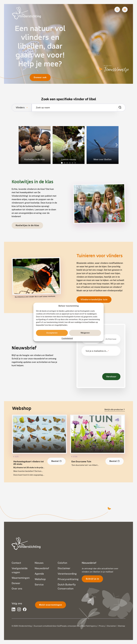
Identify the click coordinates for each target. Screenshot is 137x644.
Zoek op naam (43, 108)
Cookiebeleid (67, 338)
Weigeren (85, 333)
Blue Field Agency (89, 626)
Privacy (102, 626)
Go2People (62, 626)
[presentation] (102, 363)
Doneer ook (40, 77)
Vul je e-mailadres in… (97, 351)
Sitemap (121, 626)
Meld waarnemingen (51, 605)
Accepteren (52, 333)
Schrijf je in (92, 579)
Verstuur (111, 377)
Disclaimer (111, 626)
